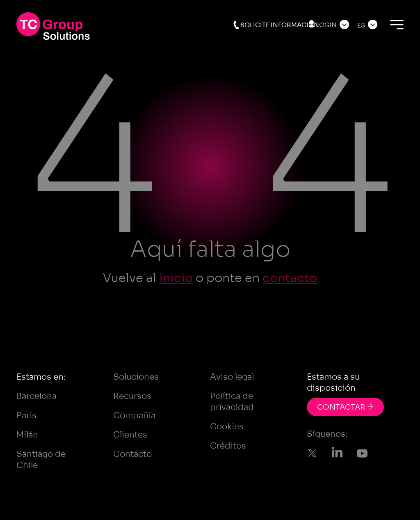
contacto (290, 278)
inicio (176, 278)
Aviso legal (232, 377)
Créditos (228, 446)
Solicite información (276, 25)
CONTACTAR (345, 407)
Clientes (130, 435)
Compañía (134, 416)
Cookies (227, 427)
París (26, 416)
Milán (27, 435)
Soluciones (136, 377)
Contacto (132, 454)
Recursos (132, 396)
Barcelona (37, 396)
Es (361, 25)
